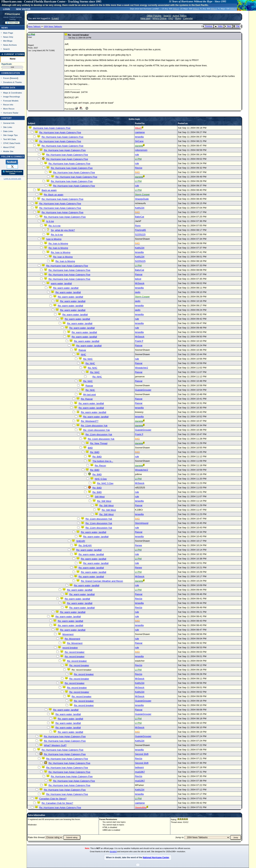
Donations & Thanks (13, 82)
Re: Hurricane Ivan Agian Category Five (60, 208)
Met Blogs (8, 41)
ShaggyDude (142, 199)
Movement (68, 634)
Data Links (8, 131)
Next (228, 26)
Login (6, 9)
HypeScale (7, 64)
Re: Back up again (54, 195)
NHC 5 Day (101, 479)
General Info (9, 123)
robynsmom (141, 150)
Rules (178, 18)
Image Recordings (12, 97)
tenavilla (139, 137)
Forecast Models (11, 101)
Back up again (49, 190)
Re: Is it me (54, 226)
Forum (6, 78)
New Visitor (23, 9)
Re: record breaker (75, 652)
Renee (138, 545)
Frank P (139, 341)
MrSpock (140, 283)
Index (219, 26)
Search (6, 49)
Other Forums (154, 16)
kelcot (138, 279)
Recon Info (8, 105)
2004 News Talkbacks (53, 26)
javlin (138, 292)
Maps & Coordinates (13, 93)
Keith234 (140, 208)
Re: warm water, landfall (66, 288)
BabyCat (139, 217)
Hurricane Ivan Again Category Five (52, 128)
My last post (90, 394)
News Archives (10, 45)
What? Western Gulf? (55, 745)
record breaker (70, 648)
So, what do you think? (63, 230)
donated (113, 851)
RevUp (139, 168)
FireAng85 (140, 230)
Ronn (138, 226)
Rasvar (139, 274)
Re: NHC (88, 359)
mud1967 (140, 772)
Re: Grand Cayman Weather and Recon (102, 581)
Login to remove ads (12, 179)
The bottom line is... (103, 461)
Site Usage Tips (10, 135)
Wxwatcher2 (141, 368)
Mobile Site (8, 151)
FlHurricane (12, 14)
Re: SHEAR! (85, 545)
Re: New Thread (99, 443)
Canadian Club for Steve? (53, 799)
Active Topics (180, 16)
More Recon (9, 109)
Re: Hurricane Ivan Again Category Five (60, 132)
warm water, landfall (61, 283)
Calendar (188, 18)
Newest (14, 78)
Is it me (50, 221)
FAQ (171, 18)
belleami (139, 767)
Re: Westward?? (90, 421)
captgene (140, 132)
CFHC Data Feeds (12, 143)
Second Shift (142, 754)
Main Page (8, 33)
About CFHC (9, 147)
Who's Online (160, 18)
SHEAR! (81, 541)
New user (145, 18)
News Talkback (34, 26)
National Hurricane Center (156, 858)
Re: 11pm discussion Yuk (94, 426)
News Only (8, 37)
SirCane (139, 141)
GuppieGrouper (143, 390)
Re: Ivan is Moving (58, 243)
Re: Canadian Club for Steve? (57, 803)
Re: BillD (95, 452)
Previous (208, 26)
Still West (100, 497)
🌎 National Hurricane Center (12, 172)
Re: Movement (72, 639)
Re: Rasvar (87, 399)
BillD (90, 448)
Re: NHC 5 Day (105, 483)
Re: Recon (100, 466)
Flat (236, 26)
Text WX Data (10, 139)
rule (137, 154)
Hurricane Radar (11, 113)
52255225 (140, 234)
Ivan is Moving (54, 239)
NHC (83, 355)
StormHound (142, 523)
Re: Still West (104, 501)
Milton (176, 9)
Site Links (8, 127)
